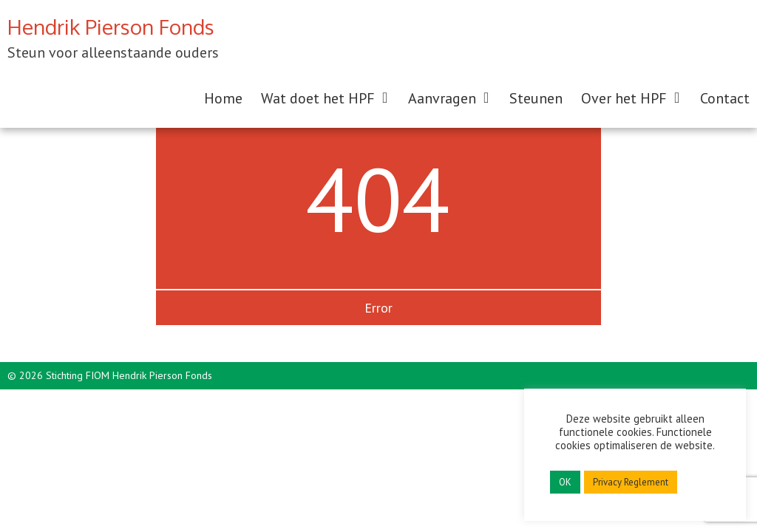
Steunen (536, 98)
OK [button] (565, 482)
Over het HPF (624, 98)
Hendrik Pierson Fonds (111, 27)
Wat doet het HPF (318, 98)
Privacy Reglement (631, 482)
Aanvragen (442, 98)
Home (223, 98)
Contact (725, 98)
